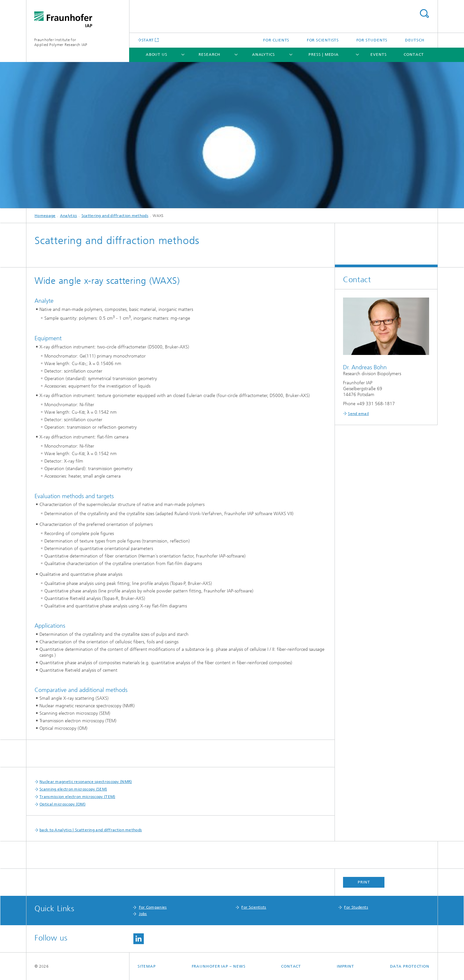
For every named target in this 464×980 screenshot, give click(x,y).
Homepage (45, 216)
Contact (414, 54)
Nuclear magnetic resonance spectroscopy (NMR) (86, 782)
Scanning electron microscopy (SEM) (73, 789)
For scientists (323, 40)
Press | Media (324, 54)
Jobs (143, 914)
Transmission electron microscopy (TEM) (77, 797)
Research (209, 54)
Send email (358, 414)
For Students (356, 907)
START (148, 40)
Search (424, 14)
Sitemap (147, 966)
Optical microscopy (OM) (62, 804)
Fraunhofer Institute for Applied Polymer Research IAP (61, 42)
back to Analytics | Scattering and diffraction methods (91, 830)
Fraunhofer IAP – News (219, 966)
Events (378, 54)
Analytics (263, 54)
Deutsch (415, 40)
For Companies (153, 907)
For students (372, 40)
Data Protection (410, 966)
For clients (276, 40)
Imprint (345, 966)
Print (364, 882)
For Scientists (254, 907)
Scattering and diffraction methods (115, 216)
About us (157, 54)
